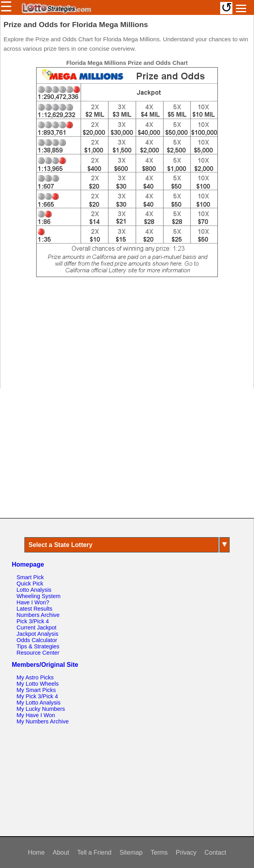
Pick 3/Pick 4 (33, 621)
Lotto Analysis (34, 590)
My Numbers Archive (43, 721)
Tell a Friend (94, 852)
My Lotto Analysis (39, 703)
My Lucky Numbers (41, 709)
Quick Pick (30, 584)
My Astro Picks (35, 677)
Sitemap (131, 852)
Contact (215, 852)
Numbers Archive (38, 615)
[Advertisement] (127, 336)
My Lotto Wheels (38, 684)
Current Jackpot (37, 628)
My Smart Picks (36, 690)
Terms (159, 852)
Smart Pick (30, 577)
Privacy (186, 852)
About (61, 852)
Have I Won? (33, 602)
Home (36, 852)
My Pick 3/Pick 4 (37, 696)
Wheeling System (39, 596)
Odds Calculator (37, 640)
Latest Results (34, 609)
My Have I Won (36, 715)
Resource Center (38, 653)
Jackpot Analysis (37, 634)
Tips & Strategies (38, 646)
